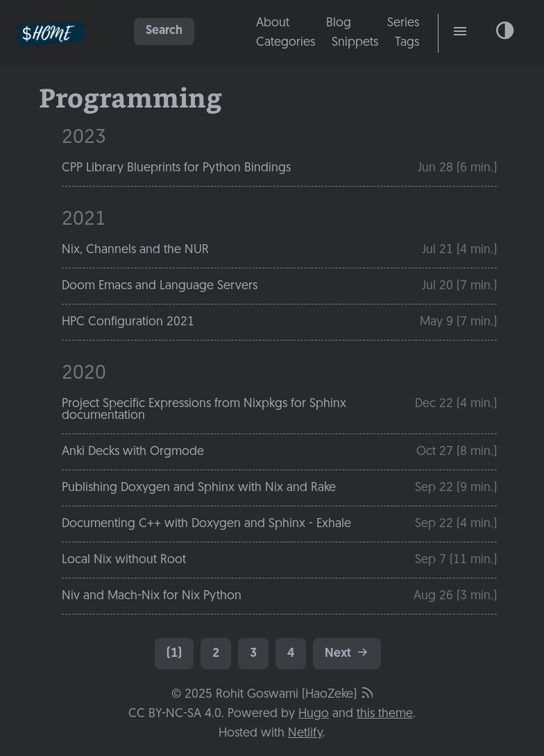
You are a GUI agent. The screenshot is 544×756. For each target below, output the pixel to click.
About (273, 23)
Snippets (355, 43)
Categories (286, 43)
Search (164, 31)
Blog (339, 23)
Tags (407, 43)
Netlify (305, 733)
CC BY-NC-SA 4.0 (175, 714)
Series (403, 23)
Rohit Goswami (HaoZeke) (286, 695)
